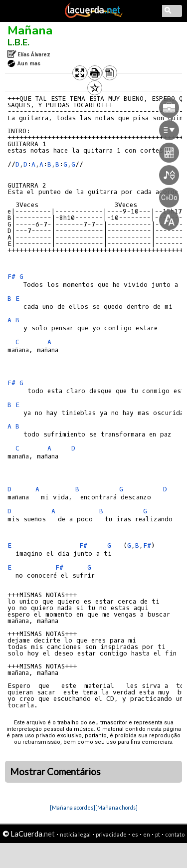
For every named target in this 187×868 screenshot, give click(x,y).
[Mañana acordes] (73, 807)
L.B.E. (18, 42)
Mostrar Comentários (55, 772)
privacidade (111, 834)
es (135, 834)
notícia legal (75, 834)
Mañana (30, 30)
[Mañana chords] (116, 807)
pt (158, 834)
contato (175, 834)
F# (11, 277)
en (147, 834)
